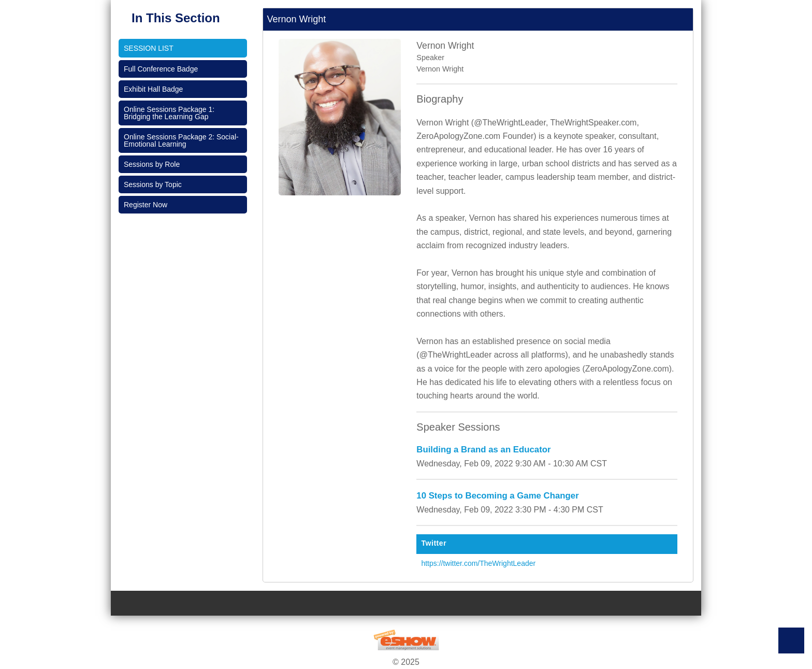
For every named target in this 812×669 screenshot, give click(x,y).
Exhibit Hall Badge (153, 89)
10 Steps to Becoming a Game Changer (497, 496)
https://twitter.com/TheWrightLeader (478, 563)
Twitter (434, 543)
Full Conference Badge (161, 69)
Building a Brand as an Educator (483, 450)
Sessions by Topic (153, 184)
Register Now (146, 205)
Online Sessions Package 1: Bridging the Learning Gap (169, 113)
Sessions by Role (152, 164)
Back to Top (791, 640)
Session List (149, 48)
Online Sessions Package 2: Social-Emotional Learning (181, 140)
